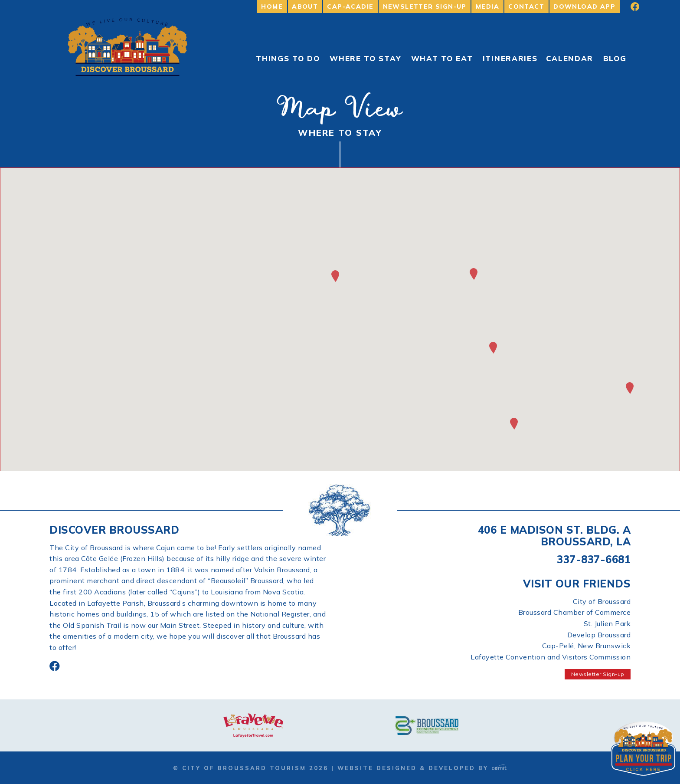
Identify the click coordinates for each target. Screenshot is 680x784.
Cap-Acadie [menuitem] (350, 7)
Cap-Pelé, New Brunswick (587, 646)
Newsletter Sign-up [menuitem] (425, 7)
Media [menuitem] (487, 7)
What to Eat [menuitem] (442, 58)
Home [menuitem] (272, 7)
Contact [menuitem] (526, 7)
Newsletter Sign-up (598, 674)
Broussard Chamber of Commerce (575, 612)
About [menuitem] (305, 7)
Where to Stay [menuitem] (365, 58)
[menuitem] (629, 7)
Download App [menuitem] (584, 7)
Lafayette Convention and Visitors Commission (551, 657)
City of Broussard (602, 601)
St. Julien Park (607, 623)
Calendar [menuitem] (570, 58)
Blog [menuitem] (615, 58)
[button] (514, 423)
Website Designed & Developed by (422, 768)
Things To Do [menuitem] (288, 58)
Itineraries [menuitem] (510, 58)
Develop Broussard (599, 635)
